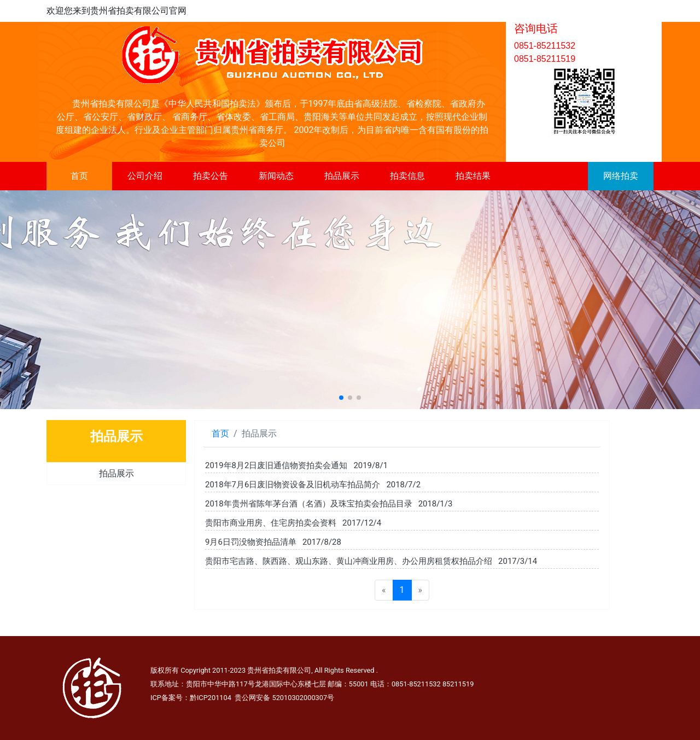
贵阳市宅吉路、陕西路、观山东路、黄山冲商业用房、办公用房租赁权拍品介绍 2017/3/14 (371, 561)
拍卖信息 (407, 176)
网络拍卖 (621, 176)
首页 (79, 176)
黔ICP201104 (211, 698)
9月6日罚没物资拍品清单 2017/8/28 (273, 542)
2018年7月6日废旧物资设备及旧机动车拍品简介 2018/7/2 (313, 485)
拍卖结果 (473, 176)
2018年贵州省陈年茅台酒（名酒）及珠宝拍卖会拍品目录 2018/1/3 (329, 504)
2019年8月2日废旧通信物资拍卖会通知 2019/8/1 (296, 465)
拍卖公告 (211, 176)
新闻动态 (276, 176)
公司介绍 (145, 176)
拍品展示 (342, 176)
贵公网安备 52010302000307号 (284, 698)
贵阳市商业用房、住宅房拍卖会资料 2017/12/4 (293, 523)
